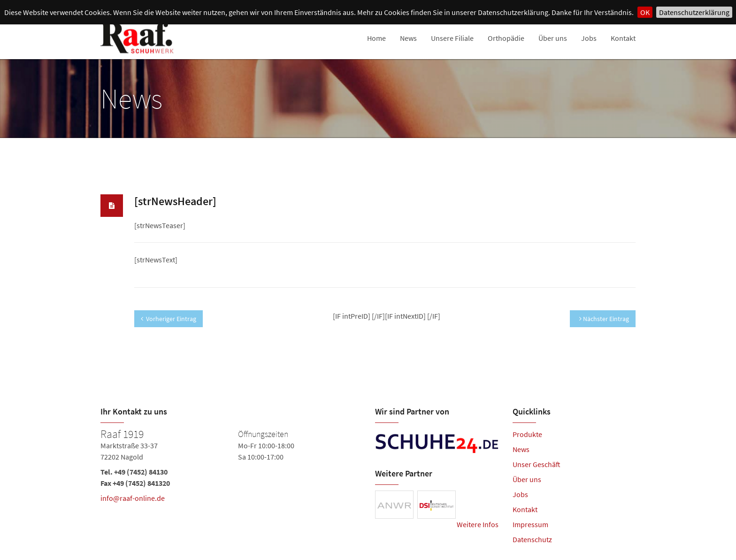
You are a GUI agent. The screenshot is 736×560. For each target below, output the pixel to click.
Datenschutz (532, 539)
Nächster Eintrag (604, 319)
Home (376, 38)
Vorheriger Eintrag (169, 319)
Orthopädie (506, 38)
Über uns (553, 38)
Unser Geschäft (537, 464)
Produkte (527, 434)
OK (645, 12)
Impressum (530, 524)
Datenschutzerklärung (694, 12)
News (408, 38)
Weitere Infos (478, 524)
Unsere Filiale (452, 38)
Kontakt (623, 38)
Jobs (589, 38)
